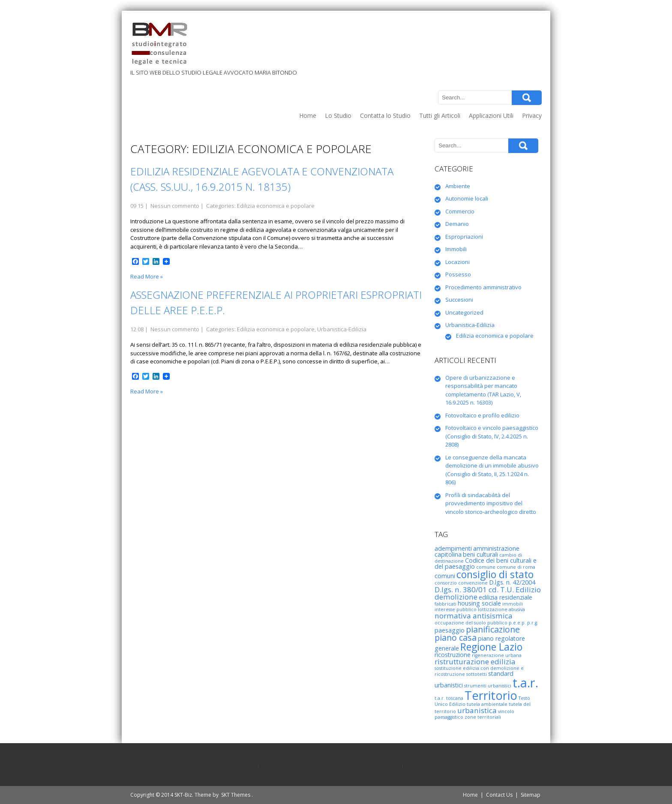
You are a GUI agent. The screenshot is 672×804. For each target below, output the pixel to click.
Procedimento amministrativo (483, 287)
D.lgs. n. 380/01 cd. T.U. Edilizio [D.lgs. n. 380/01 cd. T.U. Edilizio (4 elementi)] (488, 589)
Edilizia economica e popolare (276, 206)
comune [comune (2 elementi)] (486, 567)
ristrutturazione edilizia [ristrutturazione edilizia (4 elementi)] (475, 661)
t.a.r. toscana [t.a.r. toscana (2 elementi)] (449, 698)
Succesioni (459, 300)
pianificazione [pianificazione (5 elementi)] (493, 629)
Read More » (147, 276)
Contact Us (499, 795)
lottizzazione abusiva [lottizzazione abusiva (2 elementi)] (501, 609)
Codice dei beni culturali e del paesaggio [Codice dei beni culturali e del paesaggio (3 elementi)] (486, 563)
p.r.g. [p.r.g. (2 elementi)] (533, 623)
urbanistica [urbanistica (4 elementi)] (477, 710)
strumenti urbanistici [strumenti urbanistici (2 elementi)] (488, 686)
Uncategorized (464, 312)
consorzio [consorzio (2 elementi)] (446, 583)
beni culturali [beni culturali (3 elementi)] (480, 554)
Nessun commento (175, 206)
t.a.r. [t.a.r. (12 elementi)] (525, 683)
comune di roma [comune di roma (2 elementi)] (516, 567)
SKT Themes (236, 795)
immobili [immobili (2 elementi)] (513, 604)
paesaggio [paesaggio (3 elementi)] (450, 630)
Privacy (532, 115)
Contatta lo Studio (385, 115)
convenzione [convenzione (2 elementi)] (473, 583)
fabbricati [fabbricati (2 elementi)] (445, 604)
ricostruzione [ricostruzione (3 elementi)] (453, 655)
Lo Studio (338, 115)
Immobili (456, 249)
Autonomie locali (467, 198)
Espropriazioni (464, 237)
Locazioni (457, 262)
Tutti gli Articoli (440, 115)
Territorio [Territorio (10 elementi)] (491, 695)
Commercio (460, 211)
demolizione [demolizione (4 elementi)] (456, 597)
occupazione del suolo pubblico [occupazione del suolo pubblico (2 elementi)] (471, 623)
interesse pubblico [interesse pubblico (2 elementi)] (456, 609)
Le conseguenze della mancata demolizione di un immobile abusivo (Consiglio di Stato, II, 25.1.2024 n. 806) (492, 470)
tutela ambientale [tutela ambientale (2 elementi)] (487, 704)
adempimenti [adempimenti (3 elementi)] (453, 548)
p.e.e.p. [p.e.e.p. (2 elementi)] (517, 623)
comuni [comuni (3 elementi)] (445, 576)
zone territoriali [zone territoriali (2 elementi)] (483, 717)
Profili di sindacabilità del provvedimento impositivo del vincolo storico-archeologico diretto (491, 503)
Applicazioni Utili (491, 115)
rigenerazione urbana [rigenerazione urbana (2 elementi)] (497, 655)
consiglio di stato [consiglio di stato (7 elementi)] (495, 574)
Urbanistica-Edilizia (342, 329)
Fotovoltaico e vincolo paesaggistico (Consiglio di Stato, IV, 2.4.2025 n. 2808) (492, 436)
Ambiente (458, 186)
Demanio (457, 224)
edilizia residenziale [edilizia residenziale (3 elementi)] (505, 597)
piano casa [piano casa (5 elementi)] (456, 637)
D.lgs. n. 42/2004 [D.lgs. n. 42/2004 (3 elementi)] (512, 582)
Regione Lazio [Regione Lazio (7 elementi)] (491, 647)
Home (308, 115)
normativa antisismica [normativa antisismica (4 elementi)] (474, 616)
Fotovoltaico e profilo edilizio (482, 415)
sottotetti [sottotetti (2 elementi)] (477, 674)
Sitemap (531, 795)
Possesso (458, 274)
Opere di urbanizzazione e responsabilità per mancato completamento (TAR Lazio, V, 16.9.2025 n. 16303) (483, 390)
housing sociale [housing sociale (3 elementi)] (479, 603)
